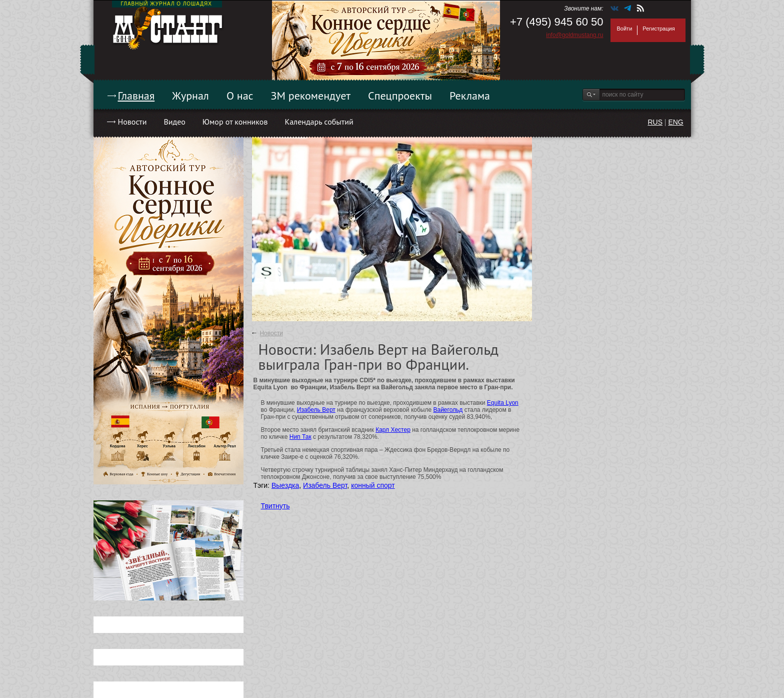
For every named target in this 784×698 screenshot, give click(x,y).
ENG (675, 122)
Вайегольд (448, 410)
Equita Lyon (503, 403)
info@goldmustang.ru (574, 35)
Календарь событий (319, 122)
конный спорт (373, 485)
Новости (132, 122)
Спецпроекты (400, 96)
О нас (240, 96)
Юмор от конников (235, 122)
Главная (136, 96)
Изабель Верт (316, 410)
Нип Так (300, 437)
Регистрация (658, 29)
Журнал (190, 96)
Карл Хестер (393, 430)
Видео (174, 122)
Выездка (285, 485)
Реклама (470, 96)
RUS (655, 122)
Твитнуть (275, 506)
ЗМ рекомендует (311, 96)
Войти (625, 29)
